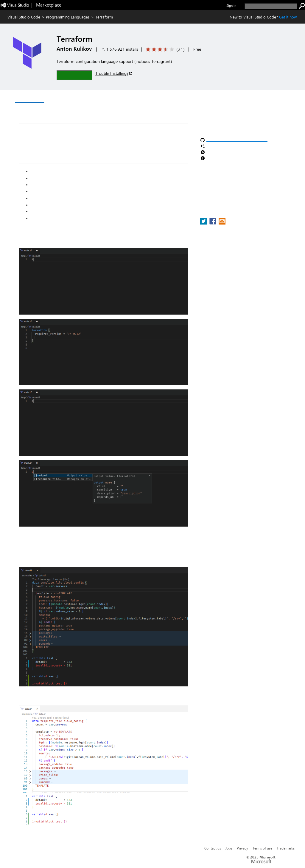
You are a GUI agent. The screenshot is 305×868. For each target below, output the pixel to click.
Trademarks (286, 848)
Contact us (213, 848)
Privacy (242, 848)
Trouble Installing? (114, 73)
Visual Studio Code (24, 17)
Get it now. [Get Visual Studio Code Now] (288, 17)
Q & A (98, 97)
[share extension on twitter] (204, 223)
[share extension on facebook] (213, 223)
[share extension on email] (222, 223)
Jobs (229, 848)
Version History (66, 97)
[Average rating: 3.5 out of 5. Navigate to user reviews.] (164, 49)
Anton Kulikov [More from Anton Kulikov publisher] (74, 49)
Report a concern (245, 208)
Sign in (231, 6)
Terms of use (262, 848)
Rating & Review (131, 97)
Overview (30, 97)
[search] (271, 6)
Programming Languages (68, 17)
